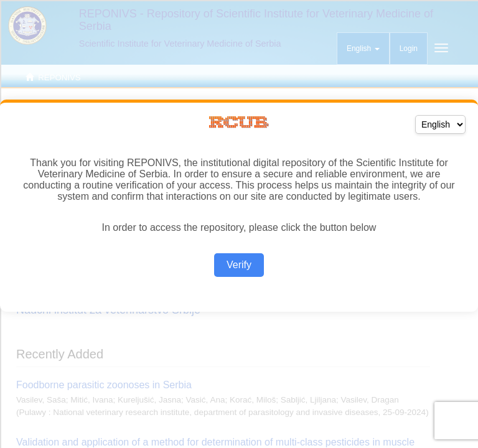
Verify (239, 265)
